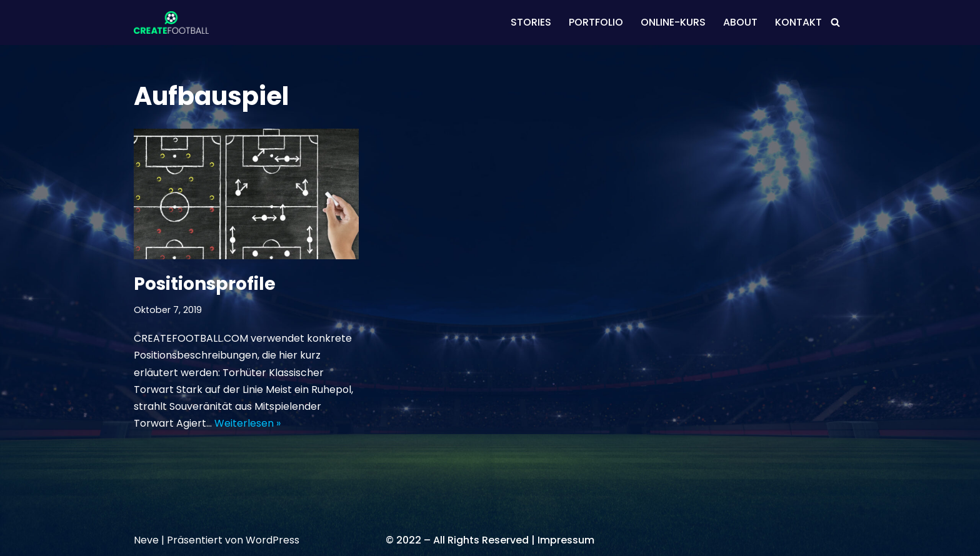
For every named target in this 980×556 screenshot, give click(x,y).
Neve (146, 540)
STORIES (531, 22)
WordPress (272, 540)
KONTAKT (798, 22)
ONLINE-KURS (673, 22)
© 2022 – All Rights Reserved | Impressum (490, 540)
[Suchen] (835, 22)
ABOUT (740, 22)
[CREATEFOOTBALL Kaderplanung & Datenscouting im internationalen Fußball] (171, 22)
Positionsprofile (205, 284)
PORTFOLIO (596, 22)
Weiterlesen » (247, 423)
